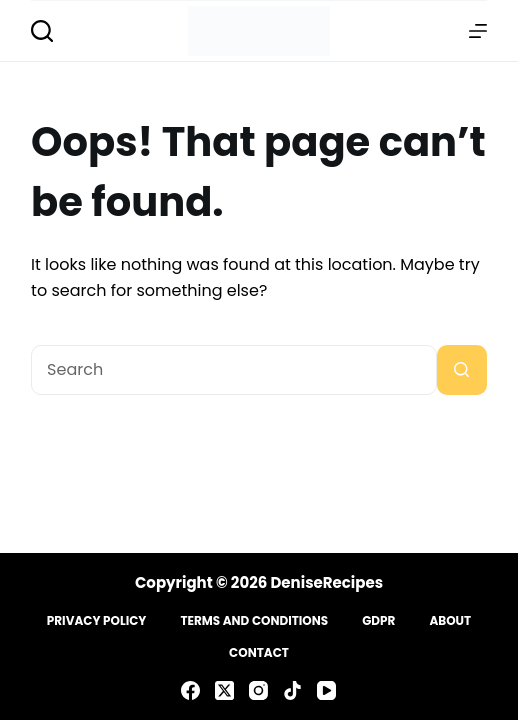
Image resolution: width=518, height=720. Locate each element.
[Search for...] (234, 370)
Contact (259, 653)
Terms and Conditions (254, 621)
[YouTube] (326, 690)
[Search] (42, 31)
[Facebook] (190, 690)
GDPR (378, 621)
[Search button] (462, 370)
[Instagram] (258, 690)
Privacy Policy (97, 621)
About (450, 621)
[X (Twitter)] (224, 690)
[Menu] (478, 31)
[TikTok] (292, 690)
